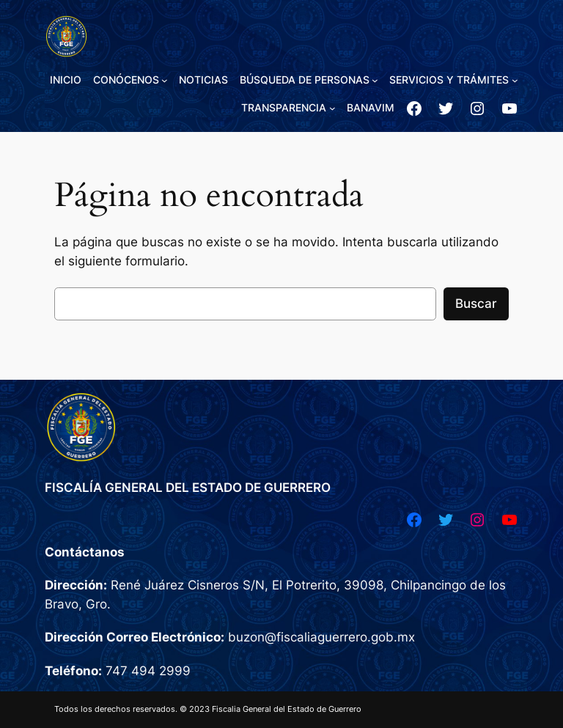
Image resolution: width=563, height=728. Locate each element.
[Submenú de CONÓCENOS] (165, 80)
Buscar (476, 304)
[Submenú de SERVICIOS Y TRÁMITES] (515, 80)
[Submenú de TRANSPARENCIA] (332, 108)
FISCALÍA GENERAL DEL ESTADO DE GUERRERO (188, 488)
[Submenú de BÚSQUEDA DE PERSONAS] (375, 80)
